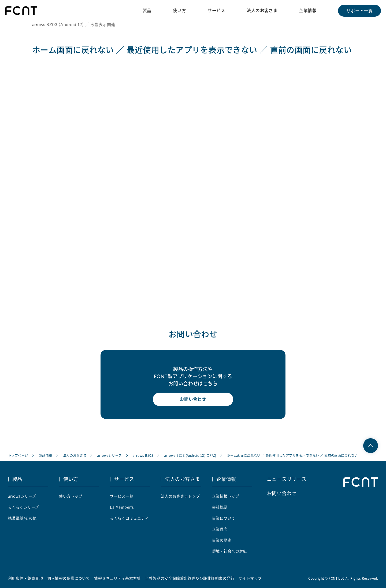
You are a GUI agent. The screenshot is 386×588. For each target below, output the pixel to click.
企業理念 (220, 529)
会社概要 (220, 507)
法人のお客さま (262, 10)
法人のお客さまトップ (180, 496)
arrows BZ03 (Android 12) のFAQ (190, 456)
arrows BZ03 (143, 456)
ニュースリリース (287, 479)
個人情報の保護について (68, 578)
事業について (224, 518)
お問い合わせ (193, 400)
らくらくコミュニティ (129, 518)
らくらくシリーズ (24, 507)
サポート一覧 (359, 11)
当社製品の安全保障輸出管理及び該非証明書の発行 (190, 578)
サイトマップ (250, 578)
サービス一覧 (122, 496)
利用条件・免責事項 (25, 578)
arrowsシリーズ (110, 456)
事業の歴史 (222, 540)
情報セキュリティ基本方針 (118, 578)
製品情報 (46, 456)
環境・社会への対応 (229, 551)
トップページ (18, 456)
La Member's (122, 507)
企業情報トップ (226, 496)
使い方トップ (71, 496)
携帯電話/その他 (22, 518)
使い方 (179, 10)
